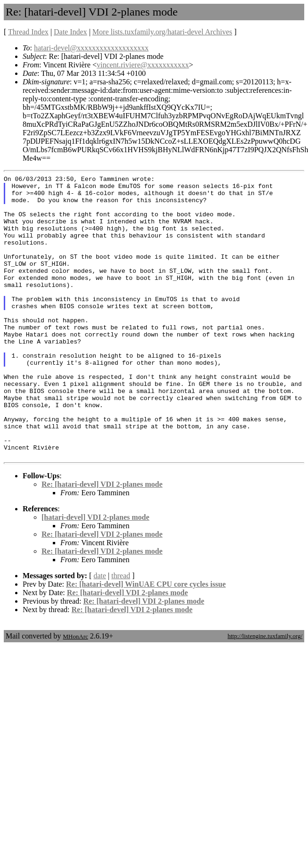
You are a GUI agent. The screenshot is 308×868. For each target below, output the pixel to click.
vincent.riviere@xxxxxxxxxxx (143, 65)
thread (121, 632)
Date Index (71, 32)
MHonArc (75, 693)
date (100, 632)
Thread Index (28, 32)
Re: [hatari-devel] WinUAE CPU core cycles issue (146, 641)
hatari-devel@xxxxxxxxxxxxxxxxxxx (91, 48)
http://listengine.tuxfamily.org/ (265, 692)
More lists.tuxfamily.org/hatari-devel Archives (162, 32)
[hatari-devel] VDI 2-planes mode (96, 574)
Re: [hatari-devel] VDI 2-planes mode (102, 541)
